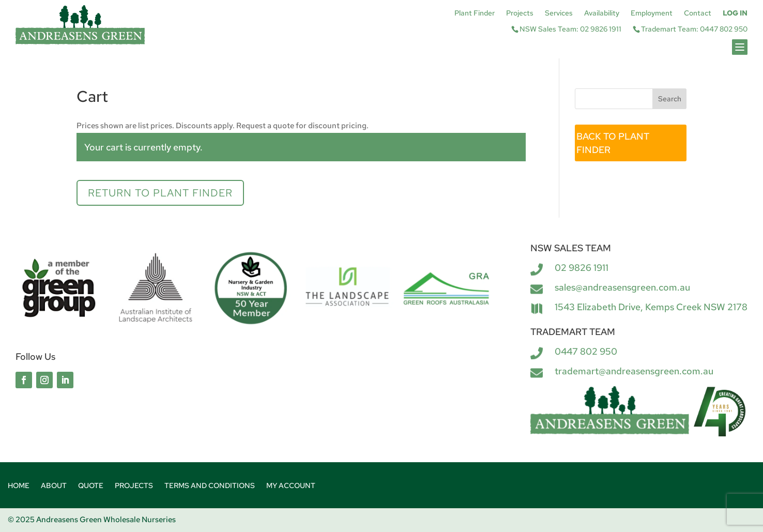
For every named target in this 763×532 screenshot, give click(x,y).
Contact (698, 13)
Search (670, 99)
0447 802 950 (586, 351)
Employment (652, 13)
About (54, 486)
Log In (735, 13)
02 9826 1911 (582, 268)
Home (19, 486)
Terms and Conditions (210, 486)
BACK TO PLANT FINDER (613, 143)
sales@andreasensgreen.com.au (622, 287)
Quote (91, 486)
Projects (520, 13)
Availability (602, 13)
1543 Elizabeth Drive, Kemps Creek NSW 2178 (651, 307)
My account (291, 486)
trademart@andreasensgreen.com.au (634, 371)
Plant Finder (475, 13)
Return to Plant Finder (160, 193)
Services (559, 13)
